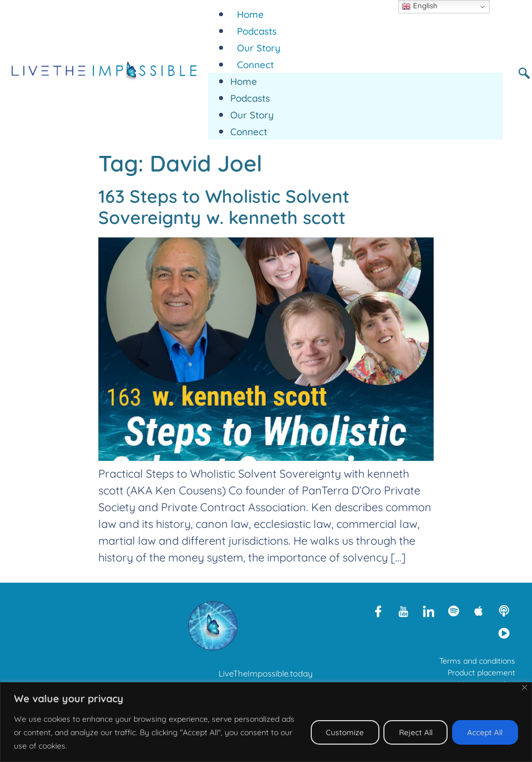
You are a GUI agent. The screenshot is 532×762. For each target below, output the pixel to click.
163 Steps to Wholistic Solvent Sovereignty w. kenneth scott (224, 207)
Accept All (484, 732)
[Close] (524, 687)
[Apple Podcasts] (479, 611)
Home (250, 14)
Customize (339, 732)
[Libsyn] (504, 611)
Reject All (412, 732)
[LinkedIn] (429, 611)
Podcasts (257, 31)
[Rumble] (504, 633)
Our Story (259, 48)
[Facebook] (378, 611)
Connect (255, 65)
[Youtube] (403, 611)
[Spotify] (454, 611)
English (420, 6)
